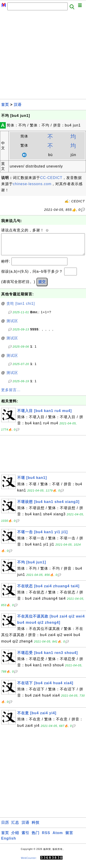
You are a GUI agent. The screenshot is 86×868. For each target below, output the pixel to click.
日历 (5, 827)
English (9, 843)
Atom (58, 837)
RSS (46, 837)
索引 (25, 837)
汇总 (15, 827)
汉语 (18, 105)
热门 (36, 837)
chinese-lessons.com (32, 184)
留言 (69, 837)
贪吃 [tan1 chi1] (21, 308)
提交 (42, 286)
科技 (36, 827)
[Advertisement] (43, 56)
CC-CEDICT (51, 178)
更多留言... (11, 394)
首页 (5, 105)
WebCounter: (29, 863)
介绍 (15, 837)
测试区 (12, 325)
